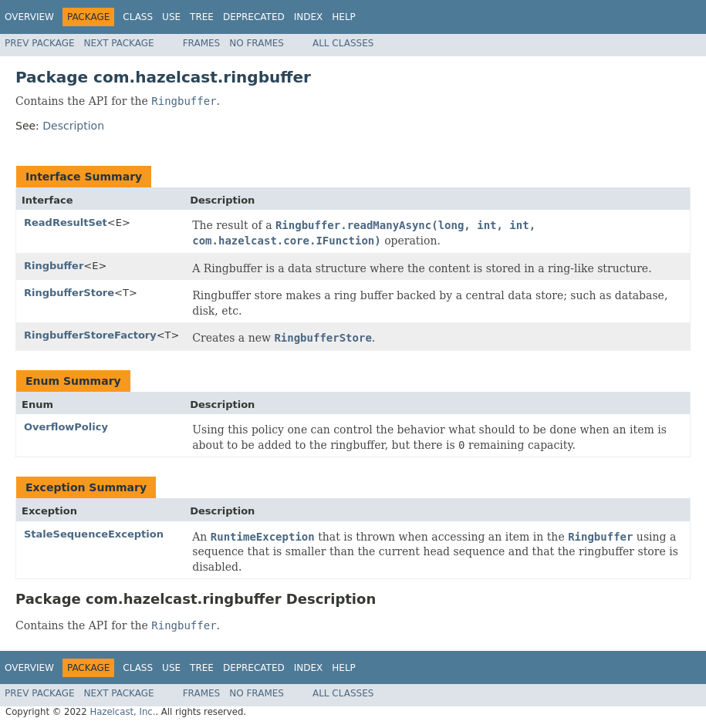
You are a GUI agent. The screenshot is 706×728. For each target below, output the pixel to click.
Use (171, 17)
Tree (202, 17)
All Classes (343, 43)
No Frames (257, 43)
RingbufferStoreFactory (90, 335)
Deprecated (254, 17)
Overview (29, 17)
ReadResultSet (66, 222)
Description (73, 126)
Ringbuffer (54, 266)
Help (344, 17)
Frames (202, 43)
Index (309, 17)
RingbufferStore (69, 293)
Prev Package (40, 43)
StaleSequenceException (94, 534)
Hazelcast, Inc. (122, 712)
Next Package (119, 43)
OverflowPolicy (66, 427)
